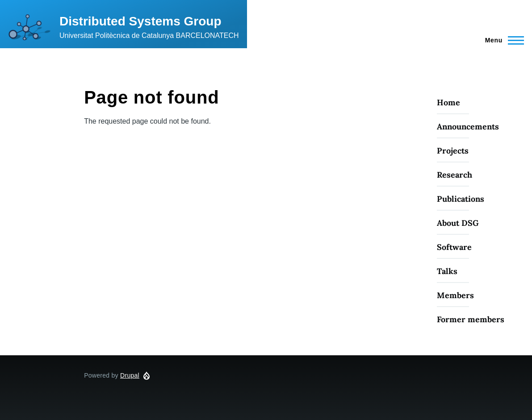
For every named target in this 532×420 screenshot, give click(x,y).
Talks (447, 271)
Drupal (130, 375)
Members (455, 295)
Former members (471, 319)
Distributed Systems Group (140, 21)
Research (455, 175)
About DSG (458, 223)
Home (448, 102)
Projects (453, 151)
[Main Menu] (502, 40)
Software (454, 247)
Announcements (468, 127)
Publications (461, 199)
